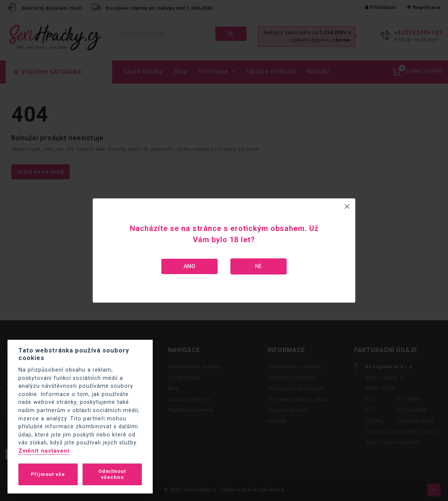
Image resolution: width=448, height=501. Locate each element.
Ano (189, 266)
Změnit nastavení (44, 451)
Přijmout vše (48, 474)
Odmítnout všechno (112, 474)
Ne (259, 266)
